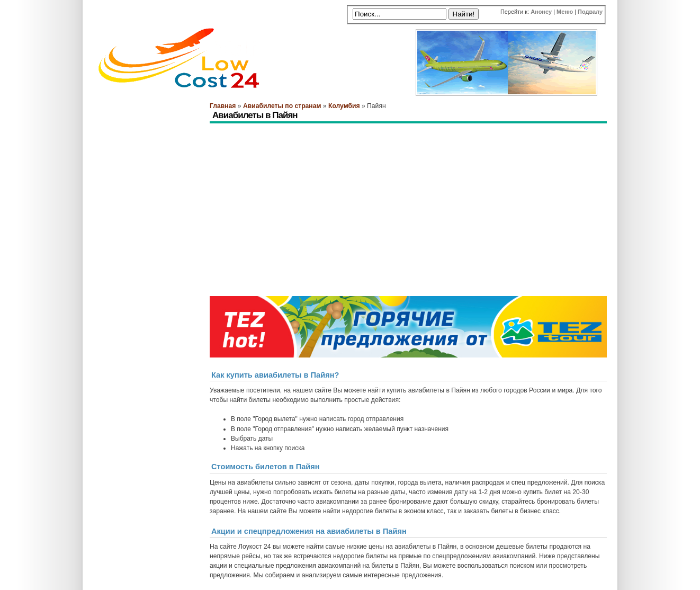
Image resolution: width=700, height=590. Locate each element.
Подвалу (590, 12)
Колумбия (344, 106)
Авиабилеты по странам (282, 106)
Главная (223, 106)
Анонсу (541, 12)
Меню (565, 12)
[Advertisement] (402, 153)
